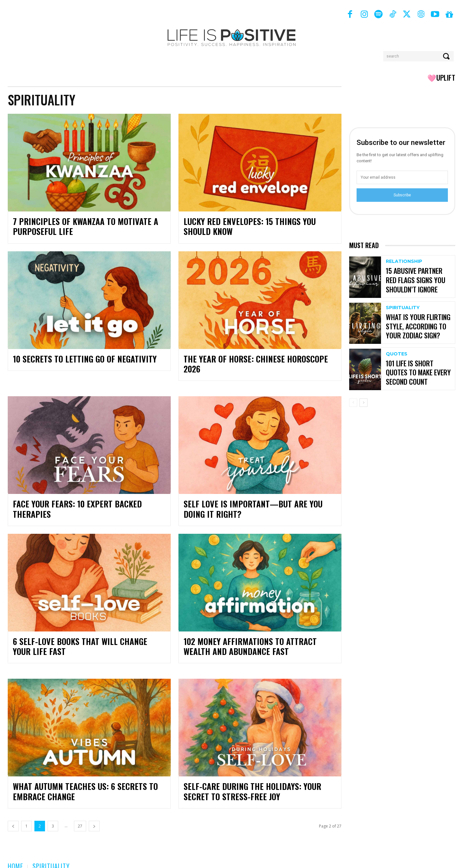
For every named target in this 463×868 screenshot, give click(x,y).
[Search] (447, 56)
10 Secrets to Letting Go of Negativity (77, 359)
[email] (402, 177)
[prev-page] (13, 816)
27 (80, 816)
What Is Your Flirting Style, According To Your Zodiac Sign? (416, 326)
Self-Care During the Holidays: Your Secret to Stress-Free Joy (258, 781)
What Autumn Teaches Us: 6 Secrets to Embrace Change (79, 781)
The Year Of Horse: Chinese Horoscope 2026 (257, 359)
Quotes (397, 355)
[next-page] (94, 816)
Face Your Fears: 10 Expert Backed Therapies (88, 494)
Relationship (404, 263)
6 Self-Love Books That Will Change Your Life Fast (89, 636)
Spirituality (403, 309)
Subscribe (402, 195)
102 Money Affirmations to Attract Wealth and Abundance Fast (257, 636)
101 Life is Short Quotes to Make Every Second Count (419, 372)
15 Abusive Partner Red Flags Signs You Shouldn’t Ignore (418, 280)
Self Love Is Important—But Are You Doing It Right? (256, 499)
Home (15, 856)
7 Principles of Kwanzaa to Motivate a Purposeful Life (78, 226)
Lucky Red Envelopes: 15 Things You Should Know (256, 226)
